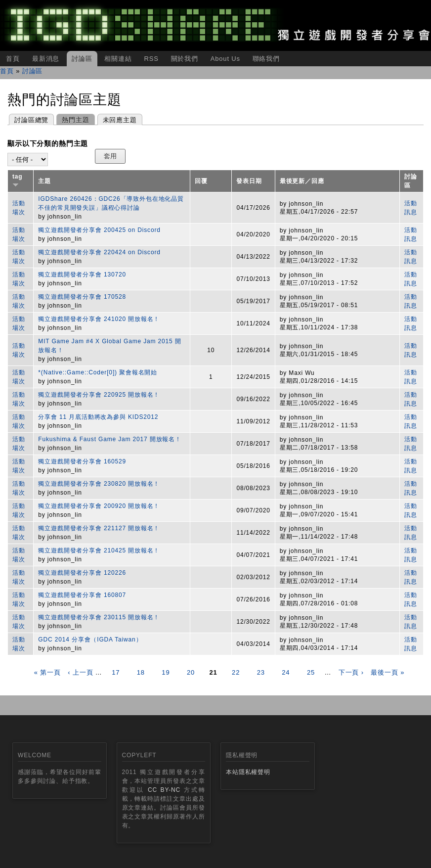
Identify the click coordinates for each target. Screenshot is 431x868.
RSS (151, 59)
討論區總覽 (31, 120)
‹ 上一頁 (80, 672)
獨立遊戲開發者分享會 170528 (82, 297)
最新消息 (46, 59)
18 (141, 672)
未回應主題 (120, 120)
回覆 (201, 181)
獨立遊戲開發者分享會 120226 (82, 573)
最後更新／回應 (302, 181)
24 (286, 672)
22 (236, 672)
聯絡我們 (266, 59)
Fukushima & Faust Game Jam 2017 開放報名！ (110, 439)
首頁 (13, 59)
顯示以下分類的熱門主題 (48, 143)
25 (311, 672)
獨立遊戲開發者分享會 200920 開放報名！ (99, 506)
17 (116, 672)
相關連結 (118, 59)
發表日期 (249, 181)
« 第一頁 (47, 672)
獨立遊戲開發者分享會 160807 (82, 595)
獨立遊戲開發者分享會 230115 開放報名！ (99, 617)
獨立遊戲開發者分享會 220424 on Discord (99, 252)
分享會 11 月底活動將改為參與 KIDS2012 (98, 417)
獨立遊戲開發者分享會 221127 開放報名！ (99, 528)
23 (261, 672)
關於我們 (185, 59)
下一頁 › (351, 672)
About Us (225, 59)
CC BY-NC (164, 790)
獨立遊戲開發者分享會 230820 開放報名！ (99, 484)
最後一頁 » (388, 672)
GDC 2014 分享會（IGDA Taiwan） (90, 640)
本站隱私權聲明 (248, 772)
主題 (44, 181)
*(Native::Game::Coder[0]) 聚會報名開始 (98, 372)
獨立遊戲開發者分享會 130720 (82, 274)
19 (166, 672)
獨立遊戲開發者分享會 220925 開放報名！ (99, 395)
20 (191, 672)
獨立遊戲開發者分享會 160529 (82, 461)
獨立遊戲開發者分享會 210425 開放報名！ (99, 550)
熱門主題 (73, 119)
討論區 (82, 59)
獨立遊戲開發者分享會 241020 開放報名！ (99, 319)
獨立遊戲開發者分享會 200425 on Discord (99, 230)
